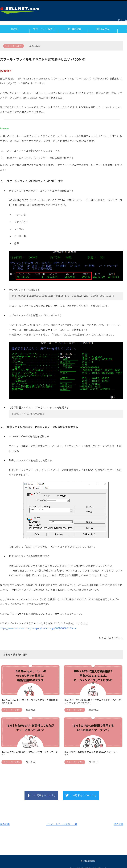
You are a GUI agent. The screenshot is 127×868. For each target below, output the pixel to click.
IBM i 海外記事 (73, 25)
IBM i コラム (103, 25)
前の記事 (5, 821)
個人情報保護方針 (88, 858)
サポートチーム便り (44, 25)
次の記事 (119, 821)
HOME (15, 25)
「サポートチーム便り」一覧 (62, 821)
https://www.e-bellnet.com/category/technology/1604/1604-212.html (38, 625)
